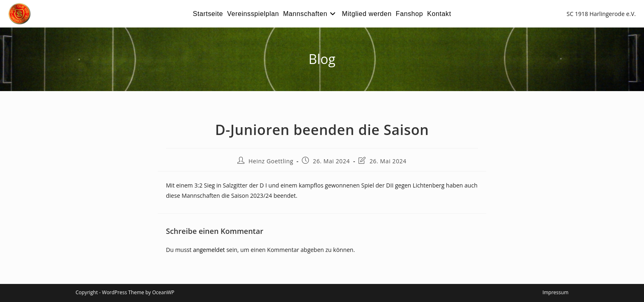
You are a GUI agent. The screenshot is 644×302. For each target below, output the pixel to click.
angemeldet (209, 250)
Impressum (555, 292)
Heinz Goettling (271, 161)
